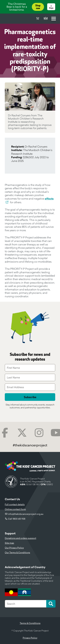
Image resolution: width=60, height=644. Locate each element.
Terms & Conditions (30, 623)
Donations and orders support (20, 538)
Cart (38, 19)
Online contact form (15, 509)
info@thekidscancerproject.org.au (26, 514)
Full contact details (15, 504)
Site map (9, 543)
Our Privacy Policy (14, 548)
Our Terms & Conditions (17, 553)
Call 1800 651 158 (17, 519)
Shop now (38, 7)
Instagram (39, 433)
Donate (46, 19)
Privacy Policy (30, 638)
